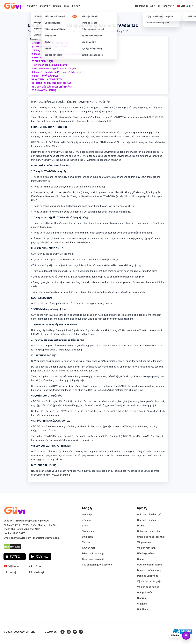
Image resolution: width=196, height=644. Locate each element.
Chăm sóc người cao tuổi (151, 537)
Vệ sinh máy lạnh (146, 548)
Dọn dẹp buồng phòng (149, 570)
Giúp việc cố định (146, 520)
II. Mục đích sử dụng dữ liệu (48, 58)
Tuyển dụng (88, 531)
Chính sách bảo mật (93, 559)
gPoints (86, 520)
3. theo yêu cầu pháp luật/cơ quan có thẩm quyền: (58, 72)
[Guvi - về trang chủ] (13, 6)
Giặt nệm (142, 604)
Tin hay (86, 542)
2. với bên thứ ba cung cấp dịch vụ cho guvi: (54, 69)
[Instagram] (69, 632)
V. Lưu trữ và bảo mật (45, 76)
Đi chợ (141, 526)
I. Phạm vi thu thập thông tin (50, 43)
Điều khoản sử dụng (93, 553)
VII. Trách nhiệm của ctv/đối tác (51, 83)
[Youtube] (75, 632)
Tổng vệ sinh (144, 542)
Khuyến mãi (88, 548)
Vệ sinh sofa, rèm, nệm (150, 581)
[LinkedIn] (81, 632)
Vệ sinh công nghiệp (148, 587)
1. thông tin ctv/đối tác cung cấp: (49, 50)
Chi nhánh (87, 537)
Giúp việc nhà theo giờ (149, 515)
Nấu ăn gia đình (146, 553)
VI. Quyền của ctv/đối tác (47, 79)
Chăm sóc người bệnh (149, 531)
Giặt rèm (142, 598)
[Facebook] (63, 632)
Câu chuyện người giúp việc (97, 565)
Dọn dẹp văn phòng (148, 576)
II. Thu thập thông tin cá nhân (50, 47)
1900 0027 (19, 533)
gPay (85, 526)
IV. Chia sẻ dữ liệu (42, 61)
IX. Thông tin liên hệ (44, 90)
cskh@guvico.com (21, 538)
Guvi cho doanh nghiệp (150, 565)
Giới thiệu (87, 515)
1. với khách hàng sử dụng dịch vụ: (49, 65)
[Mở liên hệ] (186, 636)
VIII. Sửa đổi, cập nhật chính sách (52, 87)
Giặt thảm (143, 609)
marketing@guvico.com (46, 538)
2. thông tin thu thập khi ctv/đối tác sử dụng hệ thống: (59, 54)
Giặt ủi (141, 559)
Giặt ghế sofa (144, 592)
